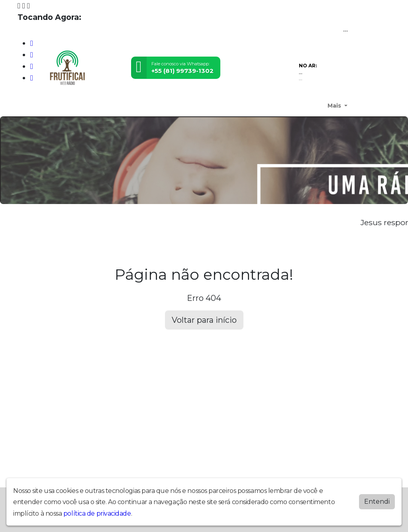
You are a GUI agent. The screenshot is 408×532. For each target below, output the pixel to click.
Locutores (258, 106)
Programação (169, 106)
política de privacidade (97, 513)
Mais (335, 106)
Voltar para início (204, 320)
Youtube (133, 106)
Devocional (100, 106)
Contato (312, 106)
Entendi (377, 502)
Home (28, 106)
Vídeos (229, 106)
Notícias (204, 106)
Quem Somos (60, 106)
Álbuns (286, 106)
